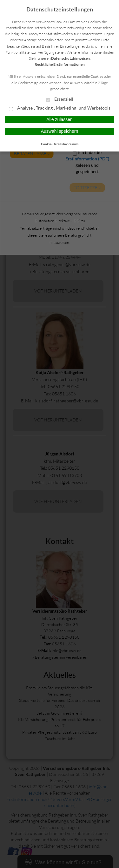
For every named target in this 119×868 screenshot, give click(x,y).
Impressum (71, 144)
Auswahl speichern (60, 131)
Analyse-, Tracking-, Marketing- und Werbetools (60, 108)
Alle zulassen (60, 119)
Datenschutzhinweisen (70, 58)
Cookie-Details (52, 144)
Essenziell (60, 99)
